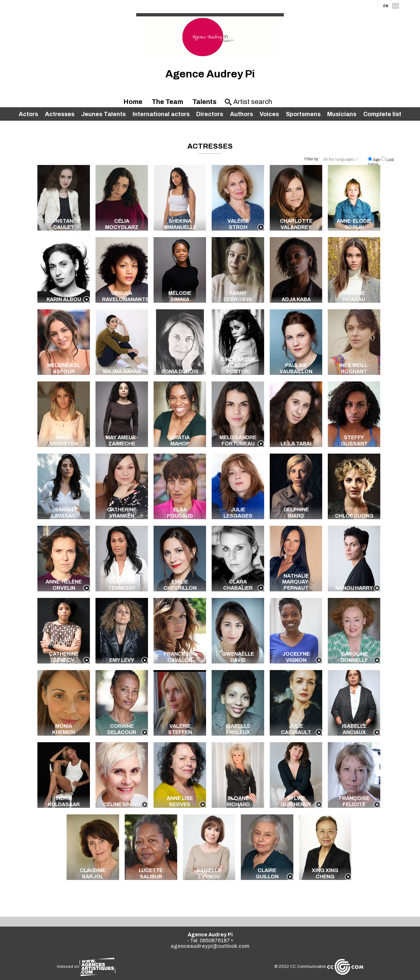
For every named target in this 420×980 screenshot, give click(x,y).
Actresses (60, 114)
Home (133, 102)
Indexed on (86, 967)
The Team (167, 102)
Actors (28, 114)
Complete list (382, 114)
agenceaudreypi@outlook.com (210, 946)
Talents (204, 102)
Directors (210, 114)
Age (375, 160)
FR (386, 6)
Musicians (342, 114)
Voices (269, 114)
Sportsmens (303, 114)
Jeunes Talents (103, 114)
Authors (241, 114)
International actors (161, 114)
